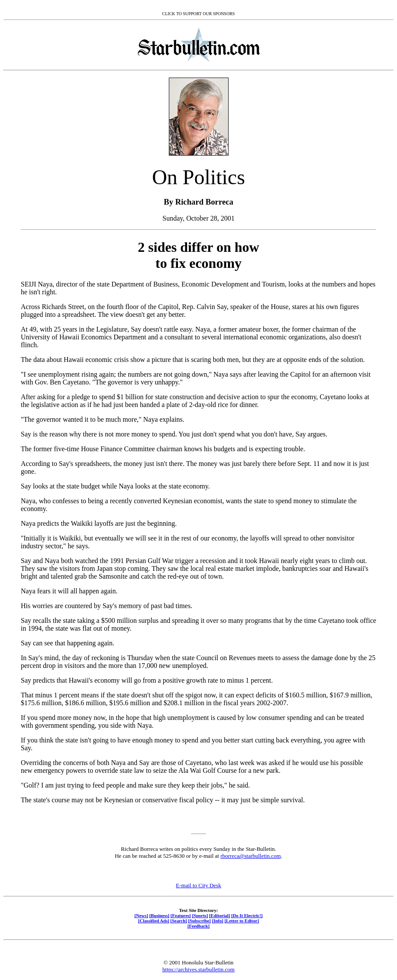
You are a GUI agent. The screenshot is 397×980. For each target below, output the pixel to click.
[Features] (181, 915)
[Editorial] (219, 915)
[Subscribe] (200, 921)
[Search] (179, 921)
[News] (141, 915)
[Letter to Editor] (242, 921)
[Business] (159, 915)
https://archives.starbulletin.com (198, 969)
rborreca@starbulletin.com (250, 856)
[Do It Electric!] (247, 915)
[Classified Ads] (154, 921)
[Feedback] (198, 926)
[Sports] (200, 915)
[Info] (218, 921)
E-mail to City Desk (198, 885)
